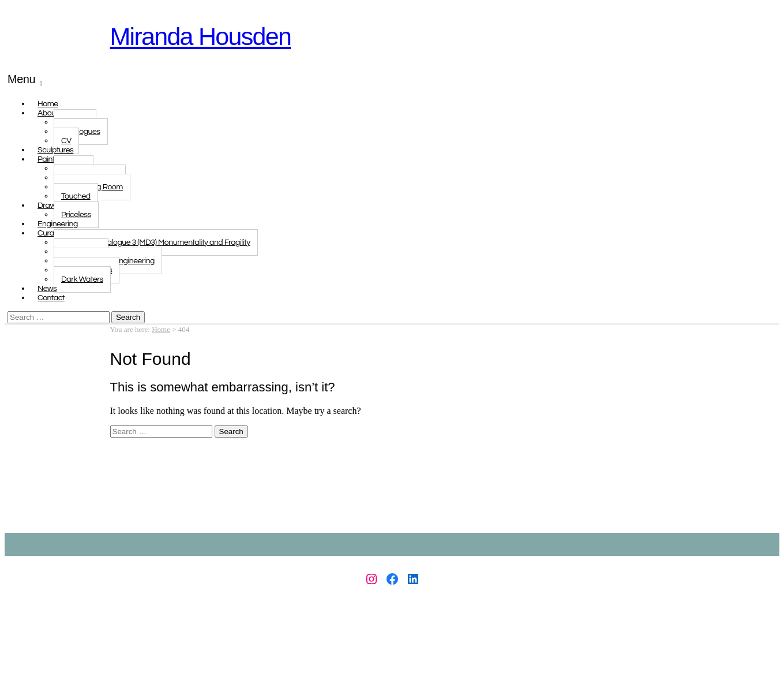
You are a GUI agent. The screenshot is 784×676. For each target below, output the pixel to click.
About (48, 113)
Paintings (53, 159)
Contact (51, 298)
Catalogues (81, 132)
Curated (51, 233)
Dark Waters (82, 279)
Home (161, 329)
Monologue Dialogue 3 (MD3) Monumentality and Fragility (156, 242)
